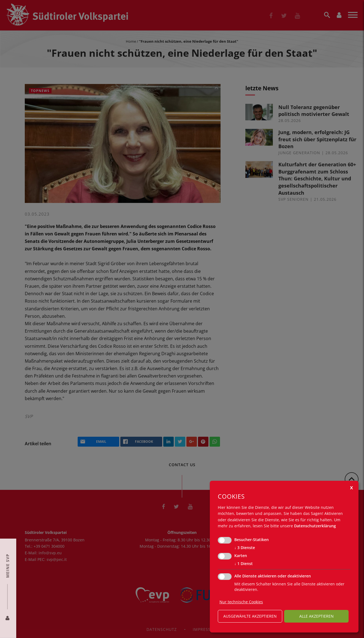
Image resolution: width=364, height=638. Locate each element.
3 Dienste (245, 548)
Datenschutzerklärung (315, 526)
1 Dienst (244, 564)
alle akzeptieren (317, 616)
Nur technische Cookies (241, 602)
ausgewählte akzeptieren (250, 616)
